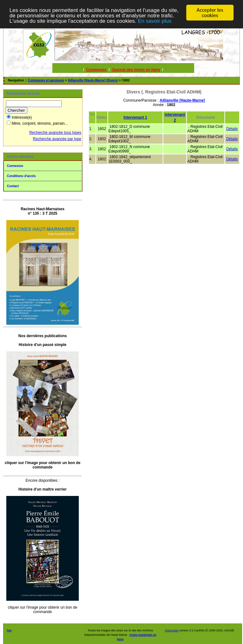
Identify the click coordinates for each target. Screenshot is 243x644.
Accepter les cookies (210, 13)
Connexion (15, 166)
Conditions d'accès (21, 176)
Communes (96, 70)
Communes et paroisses (46, 80)
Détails (232, 129)
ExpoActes (172, 630)
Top (9, 630)
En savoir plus (155, 21)
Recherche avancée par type (57, 139)
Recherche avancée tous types (55, 133)
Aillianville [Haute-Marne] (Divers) (93, 80)
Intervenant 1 (135, 117)
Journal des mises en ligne (136, 70)
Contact (13, 186)
